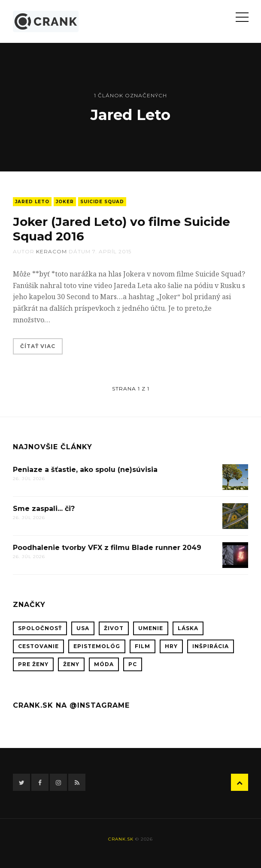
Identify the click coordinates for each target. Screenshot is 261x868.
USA (83, 628)
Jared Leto (32, 202)
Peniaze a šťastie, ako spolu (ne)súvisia (85, 470)
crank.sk (121, 839)
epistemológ (97, 646)
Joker (65, 202)
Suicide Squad (102, 202)
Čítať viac (38, 346)
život (114, 628)
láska (188, 628)
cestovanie (38, 646)
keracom (52, 251)
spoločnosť (40, 628)
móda (104, 664)
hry (171, 646)
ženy (71, 664)
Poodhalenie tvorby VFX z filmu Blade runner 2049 (107, 548)
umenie (151, 628)
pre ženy (33, 664)
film (143, 646)
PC (133, 664)
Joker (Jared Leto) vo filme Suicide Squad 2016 (121, 229)
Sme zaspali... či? (44, 509)
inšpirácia (211, 646)
